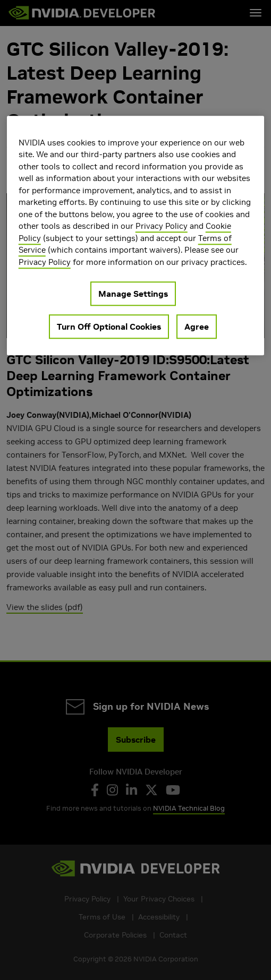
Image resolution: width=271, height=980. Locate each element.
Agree (197, 327)
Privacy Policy (162, 226)
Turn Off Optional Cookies (109, 327)
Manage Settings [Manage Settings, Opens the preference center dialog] (133, 294)
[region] (136, 236)
